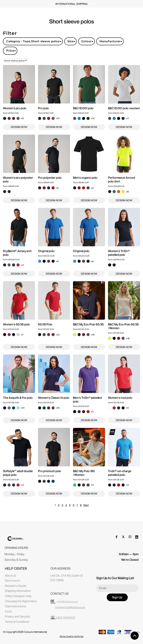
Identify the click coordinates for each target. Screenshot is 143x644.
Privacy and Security (18, 616)
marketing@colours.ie (70, 607)
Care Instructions (16, 606)
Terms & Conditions (17, 622)
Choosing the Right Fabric (21, 601)
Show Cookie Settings (72, 636)
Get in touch (12, 581)
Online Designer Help (18, 596)
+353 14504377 (66, 617)
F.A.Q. (8, 611)
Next (86, 505)
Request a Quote (16, 586)
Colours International (35, 632)
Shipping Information (18, 591)
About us (10, 575)
